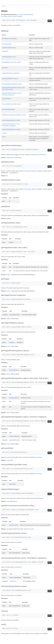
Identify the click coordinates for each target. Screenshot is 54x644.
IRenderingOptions (14, 370)
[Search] (26, 6)
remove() (4, 133)
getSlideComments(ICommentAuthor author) (14, 115)
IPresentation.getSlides (30, 171)
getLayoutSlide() (6, 99)
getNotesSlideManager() (9, 109)
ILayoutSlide (38, 457)
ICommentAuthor (14, 525)
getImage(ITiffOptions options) (10, 79)
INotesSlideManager (38, 498)
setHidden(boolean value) (9, 57)
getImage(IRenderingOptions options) (12, 84)
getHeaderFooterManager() (9, 39)
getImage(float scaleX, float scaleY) (11, 62)
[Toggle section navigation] (52, 6)
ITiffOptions (12, 342)
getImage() (5, 68)
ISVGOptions (13, 581)
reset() (4, 137)
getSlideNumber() (7, 44)
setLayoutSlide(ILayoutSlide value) (11, 104)
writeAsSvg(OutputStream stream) (11, 120)
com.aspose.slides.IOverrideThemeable (12, 16)
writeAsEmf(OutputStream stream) (11, 129)
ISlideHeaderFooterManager (38, 155)
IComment (31, 529)
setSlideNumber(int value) (9, 48)
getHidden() (5, 51)
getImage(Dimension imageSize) (11, 73)
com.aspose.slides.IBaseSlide (25, 15)
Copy (50, 21)
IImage (8, 275)
